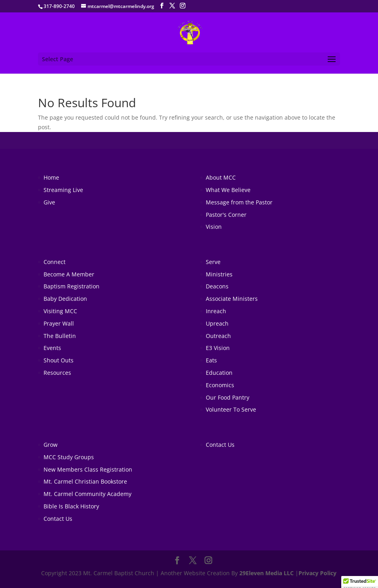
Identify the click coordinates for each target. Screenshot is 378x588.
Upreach (217, 323)
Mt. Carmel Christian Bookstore (85, 481)
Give (49, 202)
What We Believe (228, 190)
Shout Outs (59, 360)
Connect (55, 262)
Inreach (216, 311)
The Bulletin (60, 336)
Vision (214, 227)
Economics (220, 385)
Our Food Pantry (228, 397)
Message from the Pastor (239, 202)
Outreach (218, 336)
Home (51, 177)
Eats (211, 360)
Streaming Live (63, 190)
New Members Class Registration (88, 469)
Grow (51, 445)
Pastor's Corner (226, 215)
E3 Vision (218, 348)
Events (52, 348)
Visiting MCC (60, 311)
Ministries (219, 274)
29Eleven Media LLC (267, 573)
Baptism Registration (72, 286)
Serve (213, 262)
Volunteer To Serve (231, 409)
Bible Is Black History (71, 506)
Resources (57, 373)
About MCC (221, 177)
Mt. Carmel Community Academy (88, 494)
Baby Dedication (65, 299)
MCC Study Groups (69, 457)
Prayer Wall (59, 323)
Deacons (217, 286)
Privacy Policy (317, 573)
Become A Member (69, 274)
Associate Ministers (232, 299)
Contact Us (58, 519)
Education (219, 373)
